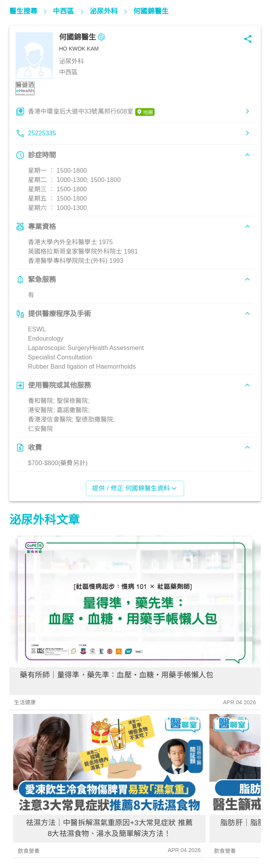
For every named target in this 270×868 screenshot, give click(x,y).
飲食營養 (29, 851)
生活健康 (25, 702)
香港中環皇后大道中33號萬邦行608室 (91, 112)
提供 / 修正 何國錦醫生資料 (135, 488)
